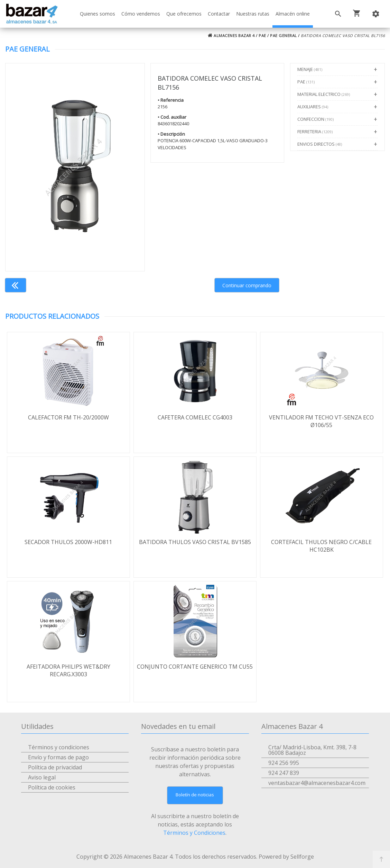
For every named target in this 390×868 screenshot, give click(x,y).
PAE (262, 35)
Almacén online (293, 14)
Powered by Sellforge (286, 857)
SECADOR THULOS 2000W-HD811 (68, 542)
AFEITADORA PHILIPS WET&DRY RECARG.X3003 (68, 670)
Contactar (219, 14)
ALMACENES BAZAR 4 (231, 35)
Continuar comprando (247, 285)
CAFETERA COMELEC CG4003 (195, 417)
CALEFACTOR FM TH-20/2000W (68, 417)
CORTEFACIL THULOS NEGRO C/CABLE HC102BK (321, 546)
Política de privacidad (55, 767)
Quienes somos (98, 14)
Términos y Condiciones (194, 833)
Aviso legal (42, 777)
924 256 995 (284, 763)
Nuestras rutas (253, 14)
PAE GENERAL (284, 35)
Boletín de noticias (195, 795)
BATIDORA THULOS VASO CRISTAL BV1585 (195, 542)
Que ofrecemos (184, 14)
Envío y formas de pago (58, 757)
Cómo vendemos (141, 14)
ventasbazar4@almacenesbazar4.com (317, 783)
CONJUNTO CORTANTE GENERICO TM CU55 (195, 667)
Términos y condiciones (59, 747)
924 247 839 (284, 773)
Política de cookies (52, 787)
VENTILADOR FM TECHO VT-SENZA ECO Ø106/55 (321, 421)
